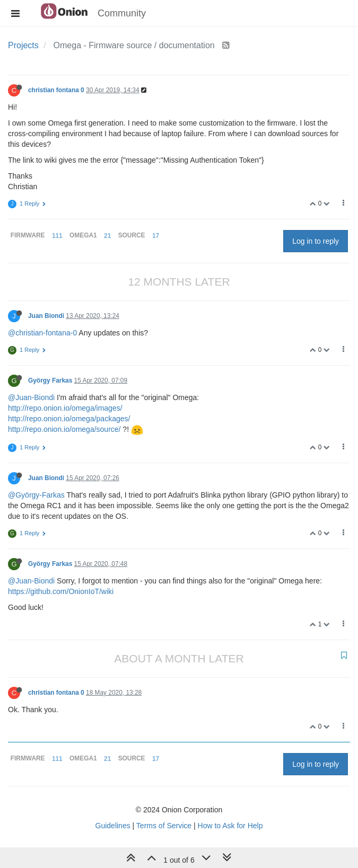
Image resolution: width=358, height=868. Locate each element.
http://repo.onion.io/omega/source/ (64, 429)
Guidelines (113, 826)
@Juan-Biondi (31, 397)
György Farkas (50, 380)
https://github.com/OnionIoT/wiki (61, 591)
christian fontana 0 (56, 90)
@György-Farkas (36, 495)
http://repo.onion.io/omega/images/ (65, 408)
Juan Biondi (46, 316)
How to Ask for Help (230, 826)
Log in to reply (316, 241)
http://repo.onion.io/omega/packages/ (69, 419)
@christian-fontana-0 (42, 333)
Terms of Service (164, 826)
